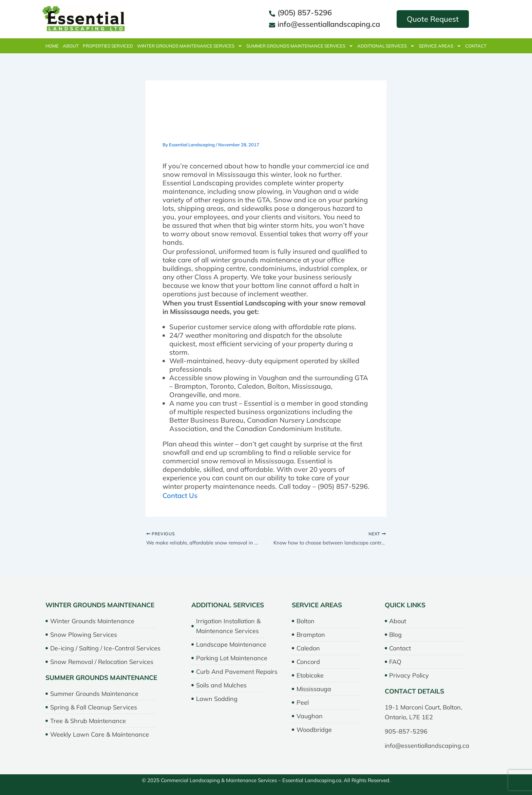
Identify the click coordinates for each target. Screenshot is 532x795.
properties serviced (108, 46)
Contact (476, 46)
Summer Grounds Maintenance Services (300, 46)
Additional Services (386, 46)
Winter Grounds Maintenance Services (190, 46)
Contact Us (180, 495)
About (71, 46)
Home (52, 46)
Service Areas (440, 46)
